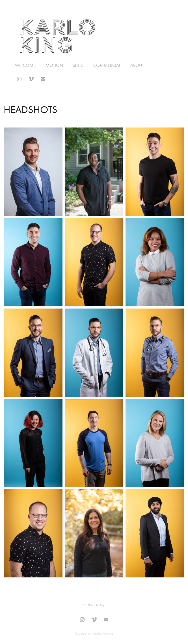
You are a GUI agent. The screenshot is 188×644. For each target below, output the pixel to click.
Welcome (25, 65)
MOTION (54, 65)
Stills (78, 65)
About (137, 65)
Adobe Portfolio (103, 633)
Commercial (107, 65)
